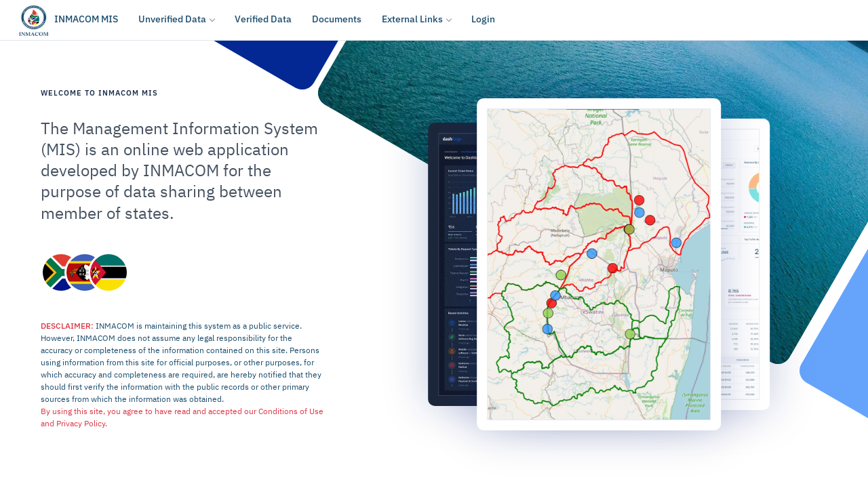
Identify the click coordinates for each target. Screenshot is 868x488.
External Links (412, 19)
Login (483, 19)
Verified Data (263, 19)
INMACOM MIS (86, 19)
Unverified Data (172, 19)
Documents (337, 19)
